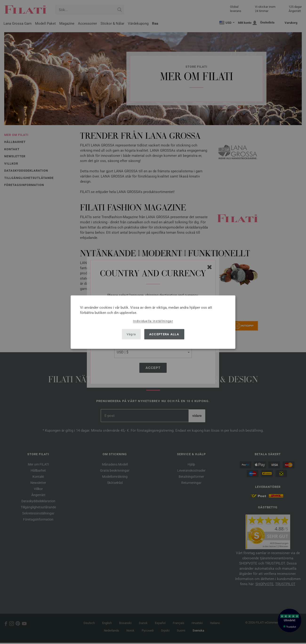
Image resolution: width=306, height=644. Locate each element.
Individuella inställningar (153, 321)
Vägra (131, 334)
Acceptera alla (164, 334)
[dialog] (153, 322)
